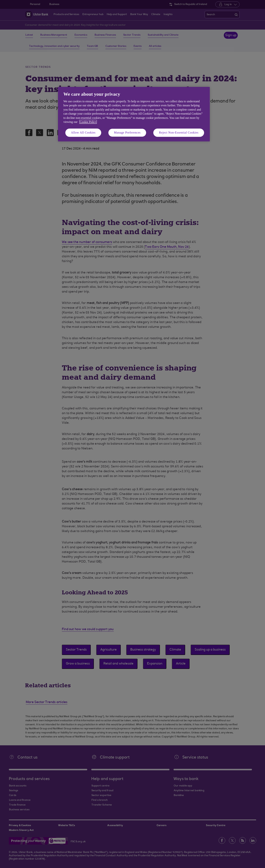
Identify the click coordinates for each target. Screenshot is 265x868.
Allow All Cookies (83, 133)
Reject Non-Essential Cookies (179, 133)
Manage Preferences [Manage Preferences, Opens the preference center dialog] (127, 133)
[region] (134, 114)
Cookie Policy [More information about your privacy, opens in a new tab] (88, 122)
